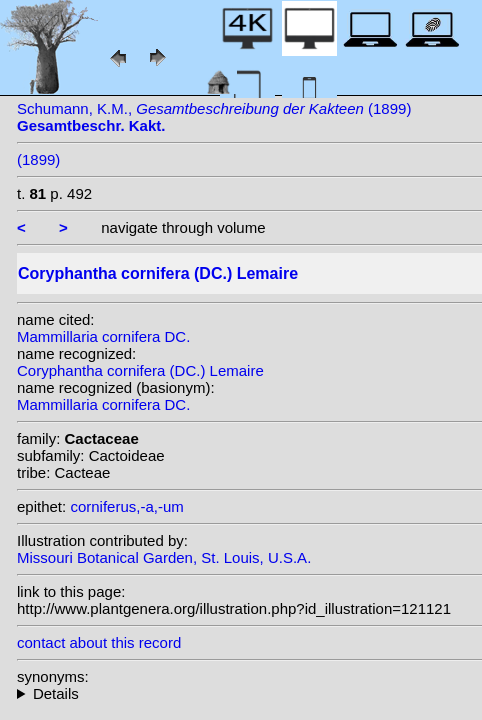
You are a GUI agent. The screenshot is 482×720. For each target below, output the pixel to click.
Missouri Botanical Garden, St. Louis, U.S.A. (164, 557)
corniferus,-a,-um (126, 506)
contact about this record (99, 642)
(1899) (38, 159)
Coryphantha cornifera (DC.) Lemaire (140, 370)
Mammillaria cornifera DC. (103, 336)
